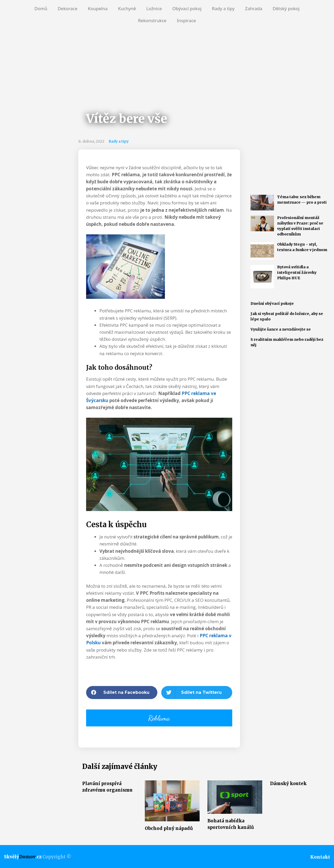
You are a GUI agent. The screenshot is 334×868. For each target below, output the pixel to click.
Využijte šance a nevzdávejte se (281, 329)
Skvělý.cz (23, 857)
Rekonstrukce (152, 20)
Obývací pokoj (187, 8)
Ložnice (154, 8)
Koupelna (98, 8)
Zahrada (254, 8)
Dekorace (67, 8)
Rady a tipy (223, 8)
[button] (122, 693)
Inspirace (186, 20)
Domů (41, 8)
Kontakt (320, 857)
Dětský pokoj (286, 8)
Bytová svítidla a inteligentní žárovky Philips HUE (297, 272)
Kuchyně (127, 8)
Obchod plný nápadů (169, 828)
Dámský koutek (288, 784)
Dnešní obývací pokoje (272, 304)
